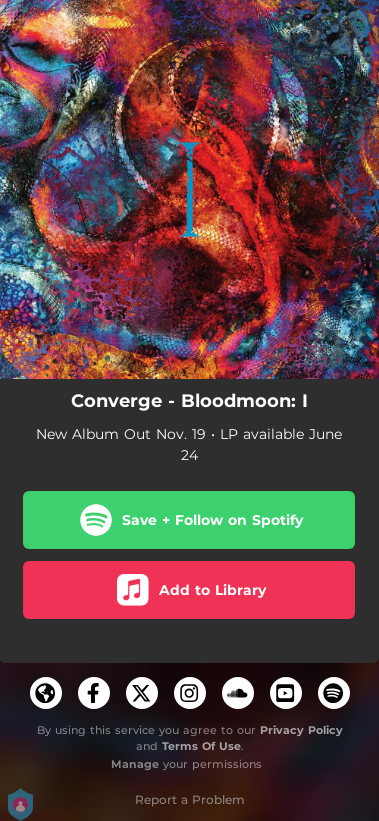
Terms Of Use (201, 746)
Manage (135, 764)
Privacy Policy (301, 730)
